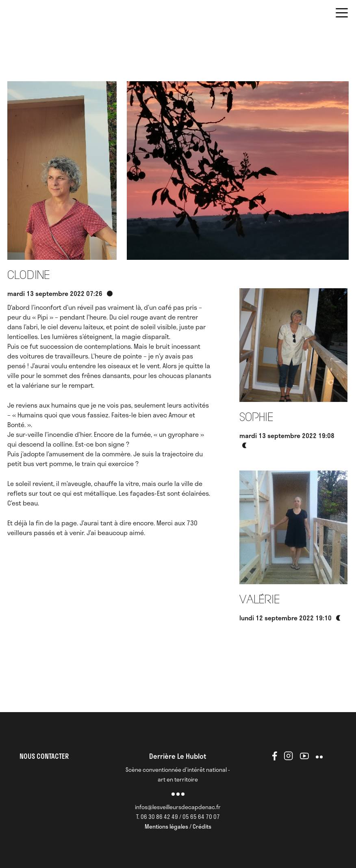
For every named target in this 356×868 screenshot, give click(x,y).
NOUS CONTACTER (44, 756)
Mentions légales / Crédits (178, 826)
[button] (342, 14)
